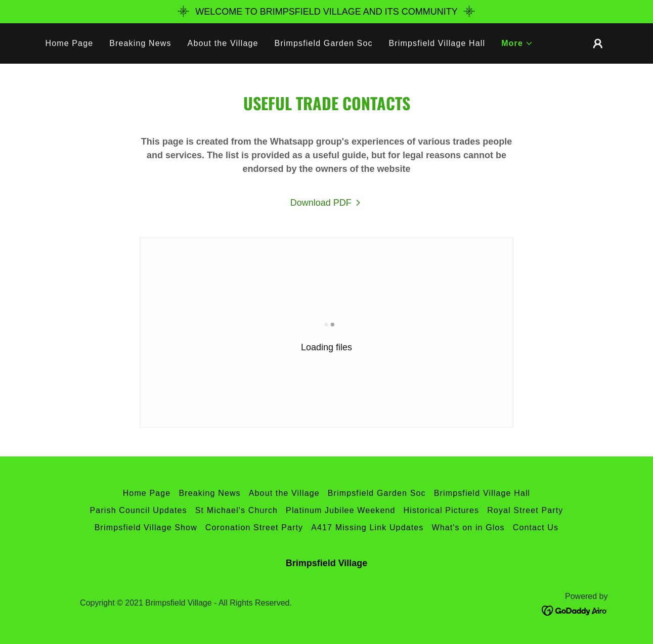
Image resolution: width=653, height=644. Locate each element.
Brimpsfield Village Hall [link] (437, 43)
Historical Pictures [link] (442, 510)
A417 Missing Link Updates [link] (367, 527)
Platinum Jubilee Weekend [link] (340, 510)
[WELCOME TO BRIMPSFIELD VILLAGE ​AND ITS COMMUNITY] (326, 12)
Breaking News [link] (140, 43)
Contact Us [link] (536, 527)
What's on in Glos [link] (468, 527)
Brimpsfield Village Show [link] (146, 527)
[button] (517, 43)
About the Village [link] (223, 43)
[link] (327, 203)
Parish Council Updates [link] (139, 510)
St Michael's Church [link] (236, 510)
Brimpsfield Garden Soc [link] (324, 43)
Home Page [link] (70, 43)
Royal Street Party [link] (525, 510)
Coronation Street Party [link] (254, 527)
